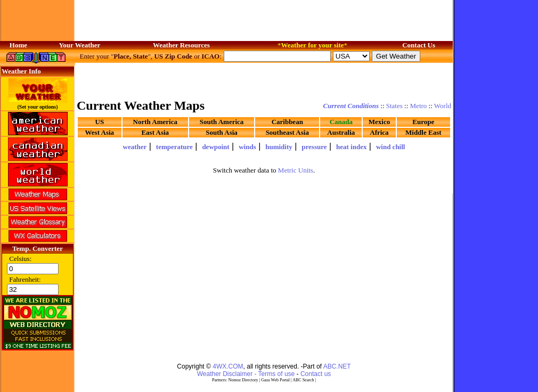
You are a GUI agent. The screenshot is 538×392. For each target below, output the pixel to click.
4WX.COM (228, 366)
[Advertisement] (264, 80)
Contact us (316, 374)
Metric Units (296, 170)
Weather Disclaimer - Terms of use (246, 374)
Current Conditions (351, 106)
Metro (419, 106)
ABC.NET (337, 366)
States (394, 106)
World (443, 106)
